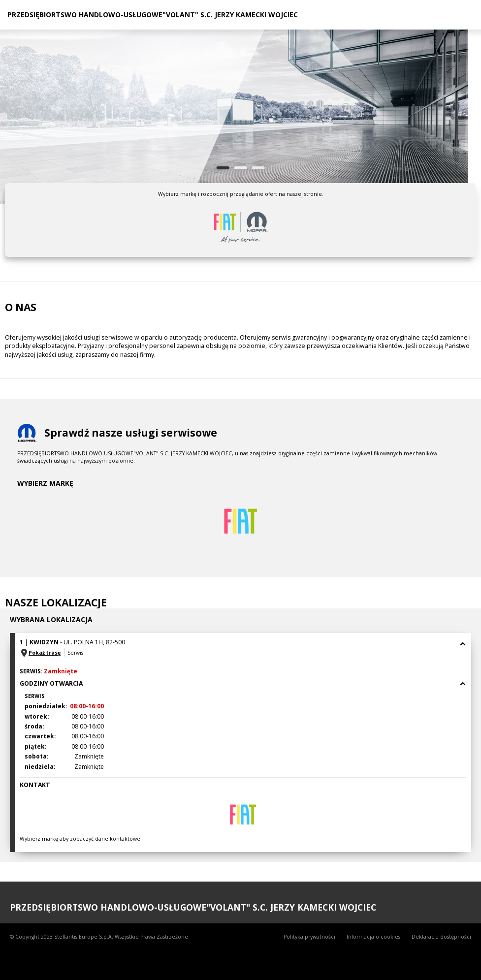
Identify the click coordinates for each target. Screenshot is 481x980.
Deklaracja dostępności (441, 937)
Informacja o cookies (373, 937)
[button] (243, 648)
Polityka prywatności (309, 937)
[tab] (243, 648)
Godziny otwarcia (243, 683)
